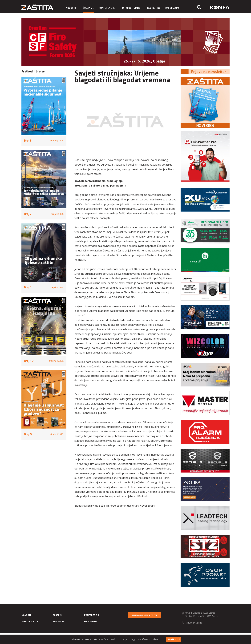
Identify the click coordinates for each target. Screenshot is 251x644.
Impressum (172, 8)
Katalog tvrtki (132, 8)
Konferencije (108, 8)
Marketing (154, 8)
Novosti (72, 8)
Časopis (88, 8)
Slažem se (174, 639)
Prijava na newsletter (145, 615)
